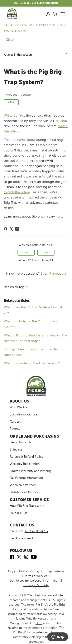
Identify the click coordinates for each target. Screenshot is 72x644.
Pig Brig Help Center (18, 25)
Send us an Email (21, 538)
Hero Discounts (21, 442)
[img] (12, 557)
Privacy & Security (36, 585)
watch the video (17, 192)
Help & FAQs (19, 513)
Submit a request (53, 273)
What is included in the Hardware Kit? (32, 363)
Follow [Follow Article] (11, 102)
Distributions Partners (25, 492)
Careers (15, 422)
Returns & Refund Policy (26, 457)
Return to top (16, 287)
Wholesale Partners (23, 485)
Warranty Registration (25, 464)
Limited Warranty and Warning (31, 471)
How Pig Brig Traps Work (27, 506)
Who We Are (19, 407)
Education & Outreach (25, 414)
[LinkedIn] (17, 229)
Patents (15, 429)
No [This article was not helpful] (46, 253)
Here (39, 623)
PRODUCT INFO (46, 25)
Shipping (16, 449)
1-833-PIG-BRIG (36, 531)
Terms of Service (36, 576)
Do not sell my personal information (34, 581)
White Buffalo (14, 115)
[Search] (36, 40)
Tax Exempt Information (26, 478)
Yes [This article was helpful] (26, 253)
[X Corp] (11, 229)
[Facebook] (6, 229)
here (59, 216)
